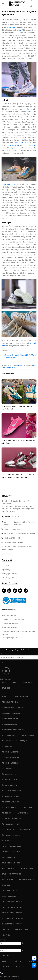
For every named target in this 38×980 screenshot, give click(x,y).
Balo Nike (6, 688)
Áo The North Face (12, 835)
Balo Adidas (8, 857)
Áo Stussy (8, 830)
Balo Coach (9, 869)
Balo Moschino (26, 880)
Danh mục (3, 693)
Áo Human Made (10, 796)
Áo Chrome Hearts (11, 780)
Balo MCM (7, 880)
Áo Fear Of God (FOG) (12, 791)
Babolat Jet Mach (11, 852)
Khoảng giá (4, 940)
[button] (3, 3)
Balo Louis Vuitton (11, 874)
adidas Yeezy (12, 27)
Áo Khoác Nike (9, 807)
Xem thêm (6, 935)
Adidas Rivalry (10, 719)
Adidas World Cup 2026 (13, 730)
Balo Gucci (27, 869)
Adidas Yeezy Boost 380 (10, 184)
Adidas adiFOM (21, 696)
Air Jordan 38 (9, 735)
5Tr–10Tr (6, 967)
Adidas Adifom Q (10, 702)
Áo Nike (7, 813)
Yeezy (13, 367)
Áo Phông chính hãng (12, 819)
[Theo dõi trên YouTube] (26, 591)
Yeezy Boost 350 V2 (21, 143)
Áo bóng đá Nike (11, 758)
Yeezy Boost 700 (13, 145)
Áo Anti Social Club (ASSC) (15, 741)
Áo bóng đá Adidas (12, 752)
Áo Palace (23, 813)
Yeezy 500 (33, 145)
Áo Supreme (26, 830)
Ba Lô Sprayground (12, 846)
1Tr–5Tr (30, 961)
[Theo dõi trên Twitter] (20, 591)
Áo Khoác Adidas (10, 802)
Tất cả (5, 696)
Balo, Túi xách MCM (12, 913)
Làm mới (6, 956)
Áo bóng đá (28, 682)
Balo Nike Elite (10, 891)
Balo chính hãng (11, 863)
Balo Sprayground (12, 902)
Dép (6, 930)
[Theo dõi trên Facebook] (4, 591)
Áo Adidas (28, 735)
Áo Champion (9, 774)
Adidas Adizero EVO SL (13, 708)
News (20, 365)
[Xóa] (3, 663)
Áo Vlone (7, 841)
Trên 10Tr (20, 967)
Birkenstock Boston (12, 924)
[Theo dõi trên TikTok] (15, 591)
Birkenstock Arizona (12, 918)
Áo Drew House (10, 785)
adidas (19, 30)
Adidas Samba (10, 724)
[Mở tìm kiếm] (32, 2)
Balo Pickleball (10, 896)
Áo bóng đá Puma (11, 763)
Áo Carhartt (9, 769)
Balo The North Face (12, 907)
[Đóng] (6, 672)
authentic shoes (6, 367)
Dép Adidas (22, 930)
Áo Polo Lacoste (11, 824)
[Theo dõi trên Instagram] (9, 591)
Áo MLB (27, 807)
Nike (27, 109)
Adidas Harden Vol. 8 (12, 713)
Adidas (33, 365)
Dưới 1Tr (17, 961)
